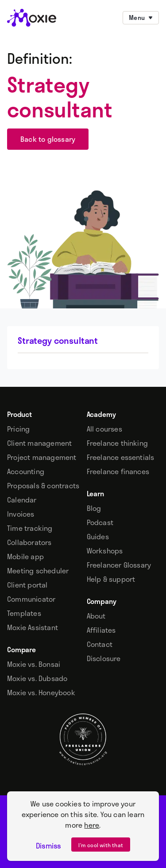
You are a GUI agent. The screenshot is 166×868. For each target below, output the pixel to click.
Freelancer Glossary (119, 565)
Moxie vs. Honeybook (41, 693)
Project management (42, 457)
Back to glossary (48, 139)
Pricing (18, 429)
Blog (94, 508)
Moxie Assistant (33, 627)
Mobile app (25, 557)
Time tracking (30, 528)
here (92, 825)
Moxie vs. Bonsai (34, 664)
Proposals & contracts (43, 486)
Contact (100, 644)
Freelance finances (118, 471)
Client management (39, 443)
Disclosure (104, 658)
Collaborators (29, 542)
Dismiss (48, 846)
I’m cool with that (101, 845)
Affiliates (101, 630)
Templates (24, 613)
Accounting (26, 471)
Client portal (27, 585)
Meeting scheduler (38, 571)
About (96, 616)
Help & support (111, 579)
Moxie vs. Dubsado (37, 678)
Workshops (105, 551)
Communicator (31, 599)
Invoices (21, 514)
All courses (104, 429)
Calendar (22, 500)
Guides (98, 537)
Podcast (100, 522)
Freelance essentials (121, 457)
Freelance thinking (118, 443)
